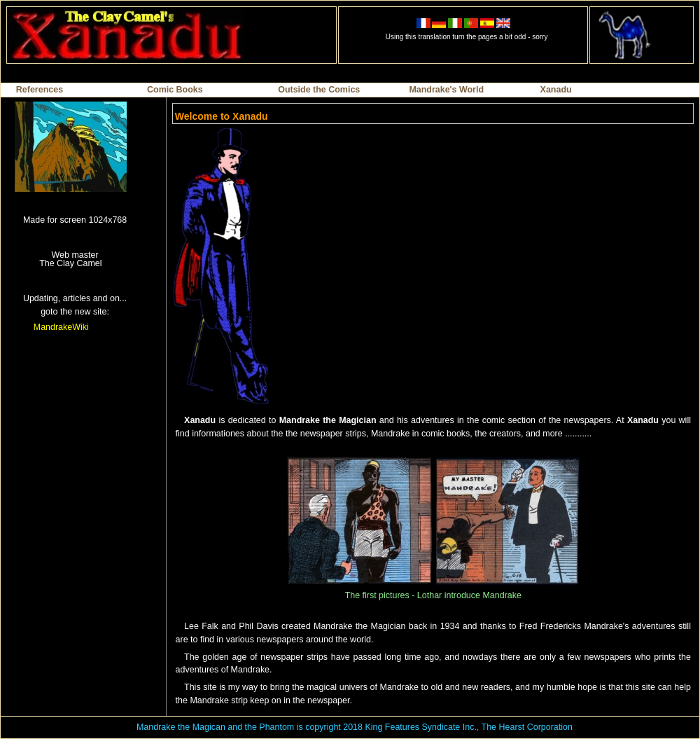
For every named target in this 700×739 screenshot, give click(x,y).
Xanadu (556, 90)
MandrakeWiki (61, 327)
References (40, 90)
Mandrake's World (446, 90)
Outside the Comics (319, 90)
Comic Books (175, 90)
